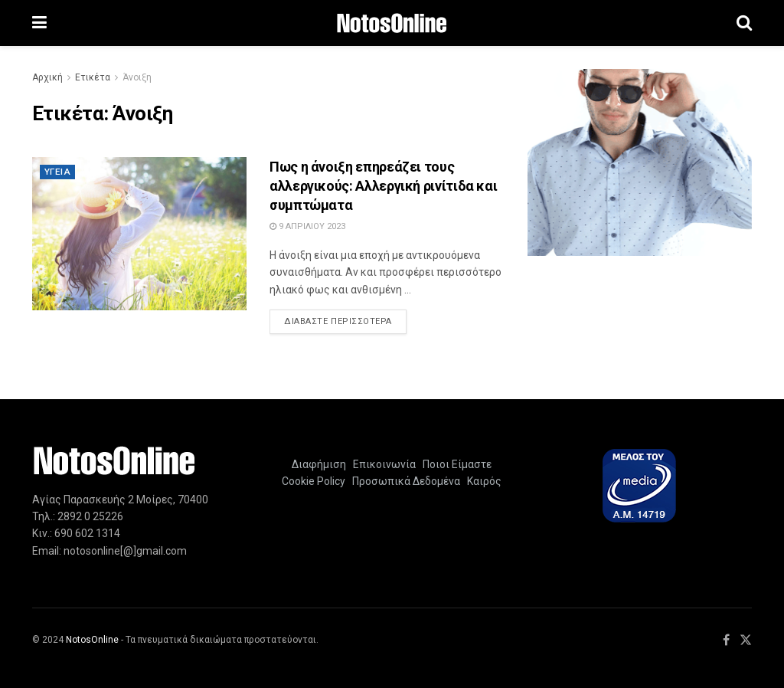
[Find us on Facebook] (726, 640)
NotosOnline (92, 640)
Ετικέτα (93, 77)
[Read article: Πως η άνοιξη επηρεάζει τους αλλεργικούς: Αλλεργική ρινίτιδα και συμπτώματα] (139, 234)
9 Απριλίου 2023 (307, 226)
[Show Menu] (39, 23)
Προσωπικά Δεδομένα (404, 481)
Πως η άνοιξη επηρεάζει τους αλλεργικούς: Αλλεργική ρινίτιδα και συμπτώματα (383, 186)
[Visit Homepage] (392, 23)
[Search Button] (744, 23)
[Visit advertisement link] (640, 162)
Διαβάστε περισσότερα (345, 320)
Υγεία (57, 172)
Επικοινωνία (384, 464)
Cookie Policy (314, 481)
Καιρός (482, 481)
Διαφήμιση (319, 464)
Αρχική (47, 77)
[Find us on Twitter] (746, 640)
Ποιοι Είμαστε (455, 464)
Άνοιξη (137, 77)
